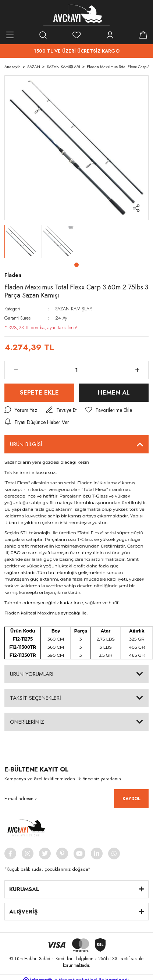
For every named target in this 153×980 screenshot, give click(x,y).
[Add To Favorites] (109, 410)
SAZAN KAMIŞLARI (74, 309)
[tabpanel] (21, 241)
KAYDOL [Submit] (131, 799)
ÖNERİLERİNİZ (27, 722)
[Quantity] (76, 370)
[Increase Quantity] (137, 370)
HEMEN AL (114, 392)
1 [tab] (76, 265)
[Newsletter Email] (76, 799)
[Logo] (76, 15)
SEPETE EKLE (39, 392)
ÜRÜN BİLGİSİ (26, 444)
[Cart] (143, 35)
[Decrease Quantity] (16, 370)
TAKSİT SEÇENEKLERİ (35, 698)
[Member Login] (110, 35)
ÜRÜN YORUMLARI (32, 674)
